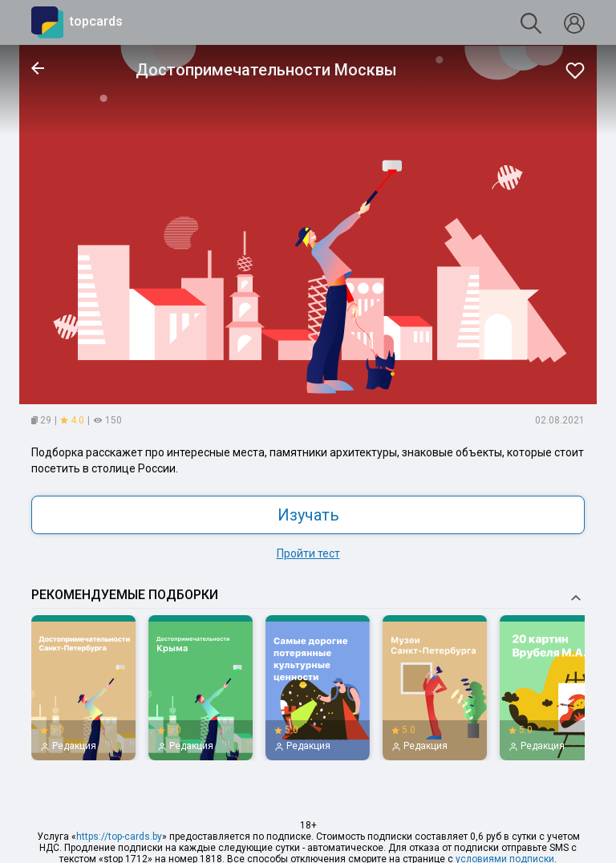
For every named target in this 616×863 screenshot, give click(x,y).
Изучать (308, 515)
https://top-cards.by (119, 837)
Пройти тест (308, 553)
